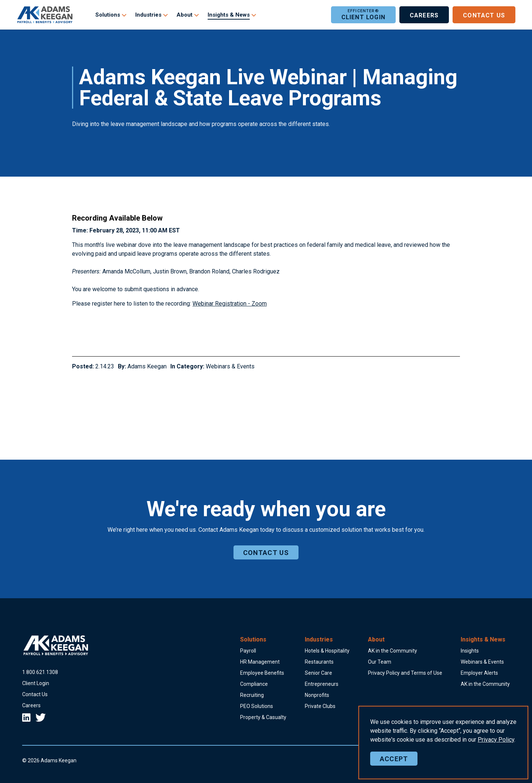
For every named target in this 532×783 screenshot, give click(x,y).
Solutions (108, 15)
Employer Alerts (479, 673)
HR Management (260, 662)
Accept (394, 769)
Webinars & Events (230, 366)
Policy (496, 750)
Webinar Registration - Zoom (230, 304)
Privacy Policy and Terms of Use (405, 673)
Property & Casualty (263, 717)
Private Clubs (320, 706)
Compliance (254, 684)
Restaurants (319, 662)
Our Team (380, 662)
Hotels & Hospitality (327, 651)
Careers (424, 15)
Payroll (248, 651)
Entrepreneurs (322, 684)
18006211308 (40, 672)
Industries (148, 15)
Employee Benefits (262, 673)
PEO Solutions (257, 706)
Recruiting (252, 695)
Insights (470, 651)
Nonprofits (317, 695)
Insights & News (229, 15)
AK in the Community (393, 651)
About (185, 15)
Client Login (363, 15)
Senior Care (318, 673)
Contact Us (484, 15)
